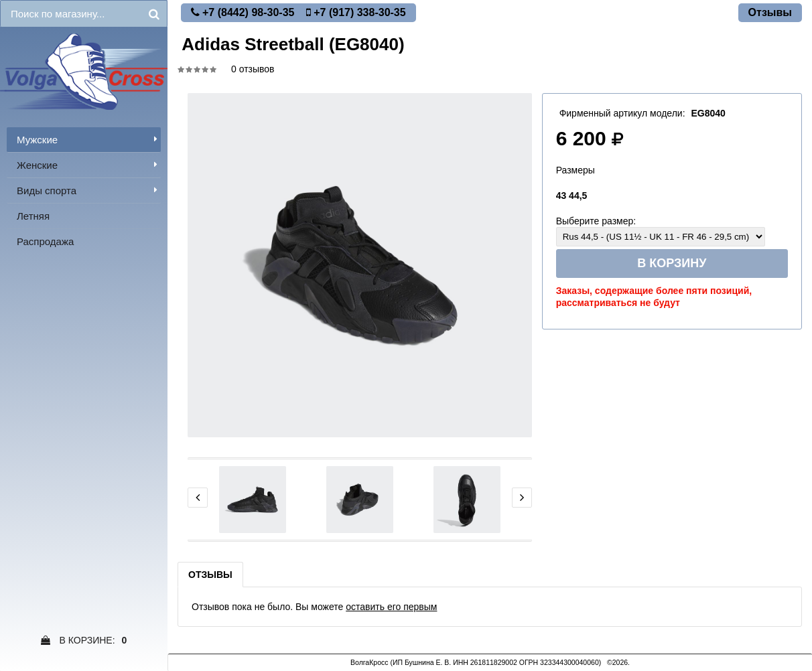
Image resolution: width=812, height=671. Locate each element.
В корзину (672, 263)
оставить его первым (391, 607)
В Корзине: (84, 640)
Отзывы (210, 575)
